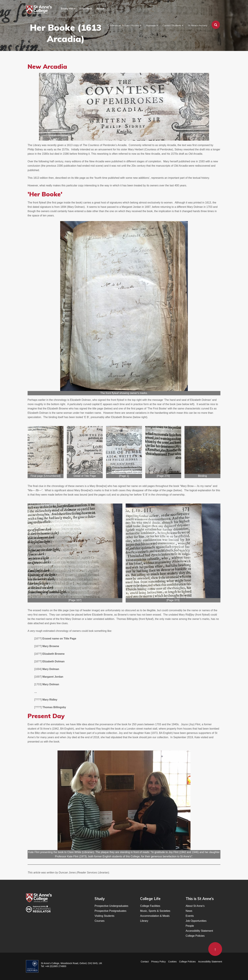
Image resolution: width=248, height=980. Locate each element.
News (189, 911)
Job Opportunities (196, 921)
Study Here (68, 8)
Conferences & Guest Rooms (123, 25)
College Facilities (150, 906)
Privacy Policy (158, 962)
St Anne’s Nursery (198, 25)
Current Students (172, 25)
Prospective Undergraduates (111, 906)
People (190, 926)
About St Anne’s (195, 906)
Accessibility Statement (199, 931)
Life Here (86, 8)
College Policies (195, 936)
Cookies (172, 962)
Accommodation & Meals (155, 916)
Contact (145, 962)
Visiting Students (104, 916)
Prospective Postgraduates (110, 911)
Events (190, 916)
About (100, 8)
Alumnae (151, 25)
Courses (100, 921)
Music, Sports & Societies (155, 911)
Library (144, 921)
